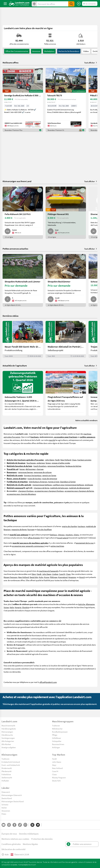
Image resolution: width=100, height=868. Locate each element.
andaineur (41, 463)
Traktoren (56, 726)
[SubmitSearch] (71, 4)
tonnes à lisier (54, 482)
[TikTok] (20, 825)
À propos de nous (9, 834)
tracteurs (81, 526)
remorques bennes (25, 472)
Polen (4, 814)
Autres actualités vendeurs (86, 420)
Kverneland (63, 577)
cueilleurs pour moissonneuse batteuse (68, 485)
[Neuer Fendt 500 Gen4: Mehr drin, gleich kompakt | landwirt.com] (23, 339)
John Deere (50, 460)
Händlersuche (7, 735)
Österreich (6, 792)
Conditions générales (11, 844)
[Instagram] (9, 825)
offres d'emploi (34, 538)
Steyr (34, 574)
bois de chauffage (44, 529)
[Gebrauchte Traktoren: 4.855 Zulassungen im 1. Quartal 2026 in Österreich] (23, 393)
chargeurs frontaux (26, 491)
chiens (76, 535)
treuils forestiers (40, 466)
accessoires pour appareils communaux (28, 546)
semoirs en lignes (49, 475)
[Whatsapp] (25, 825)
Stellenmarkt (7, 777)
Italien (4, 808)
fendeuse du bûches (73, 466)
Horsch (82, 577)
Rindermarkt (7, 768)
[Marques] (38, 825)
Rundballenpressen (60, 732)
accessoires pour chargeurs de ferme (79, 491)
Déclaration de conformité (13, 849)
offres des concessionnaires (17, 51)
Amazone (72, 577)
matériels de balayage (59, 488)
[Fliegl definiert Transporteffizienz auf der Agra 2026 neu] (66, 393)
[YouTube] (4, 825)
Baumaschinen (58, 744)
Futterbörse (6, 774)
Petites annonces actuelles (15, 249)
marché (52, 440)
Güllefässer (57, 738)
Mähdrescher (57, 729)
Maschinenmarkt (8, 726)
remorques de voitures (43, 472)
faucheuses (31, 463)
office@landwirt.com (48, 682)
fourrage (31, 529)
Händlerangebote (9, 729)
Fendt (57, 460)
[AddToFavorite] (40, 71)
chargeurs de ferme (42, 488)
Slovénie (26, 607)
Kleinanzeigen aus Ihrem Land (17, 181)
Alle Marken (6, 744)
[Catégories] (32, 825)
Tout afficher (91, 63)
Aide (5, 854)
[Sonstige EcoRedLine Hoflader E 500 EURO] (23, 100)
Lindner (55, 574)
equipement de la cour (85, 543)
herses (22, 469)
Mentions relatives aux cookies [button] (15, 839)
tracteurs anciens (84, 460)
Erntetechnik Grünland (11, 762)
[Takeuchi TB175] (66, 100)
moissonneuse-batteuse (42, 485)
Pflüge (55, 735)
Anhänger (56, 747)
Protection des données (42, 839)
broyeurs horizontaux (33, 475)
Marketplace (49, 51)
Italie (12, 607)
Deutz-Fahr (56, 781)
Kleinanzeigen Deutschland (13, 801)
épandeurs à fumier (68, 482)
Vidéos (86, 51)
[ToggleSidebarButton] (5, 4)
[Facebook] (14, 825)
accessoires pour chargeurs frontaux (49, 491)
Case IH (62, 574)
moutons (69, 535)
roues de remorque (50, 478)
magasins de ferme (19, 529)
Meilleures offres (10, 63)
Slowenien (6, 811)
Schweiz (5, 804)
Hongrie (18, 607)
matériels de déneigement (79, 488)
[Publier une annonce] (79, 4)
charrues (40, 469)
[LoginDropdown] (90, 4)
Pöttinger (54, 577)
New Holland (66, 460)
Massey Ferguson (10, 577)
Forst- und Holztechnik (11, 765)
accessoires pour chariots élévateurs (21, 494)
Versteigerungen (8, 738)
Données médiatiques (29, 834)
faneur (48, 463)
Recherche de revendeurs (69, 51)
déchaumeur (31, 469)
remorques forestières (56, 466)
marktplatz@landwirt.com (27, 865)
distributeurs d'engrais (38, 482)
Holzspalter (57, 741)
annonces (36, 51)
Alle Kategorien (8, 741)
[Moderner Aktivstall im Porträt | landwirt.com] (66, 339)
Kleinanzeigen (7, 732)
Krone (47, 577)
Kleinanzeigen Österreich (12, 795)
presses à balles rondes (61, 463)
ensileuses (89, 485)
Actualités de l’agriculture (15, 366)
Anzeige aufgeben (9, 747)
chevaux (61, 535)
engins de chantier (69, 526)
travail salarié (63, 538)
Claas (74, 460)
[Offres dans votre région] (34, 4)
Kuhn (41, 577)
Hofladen (5, 781)
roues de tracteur (34, 478)
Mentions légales (30, 844)
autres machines (57, 546)
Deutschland (7, 798)
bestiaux (53, 535)
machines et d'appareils (49, 571)
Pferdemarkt (7, 771)
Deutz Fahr (34, 577)
